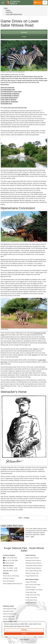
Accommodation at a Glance (34, 590)
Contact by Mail (9, 563)
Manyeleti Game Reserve (33, 560)
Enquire (38, 2)
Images (24, 37)
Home (6, 8)
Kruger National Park (32, 576)
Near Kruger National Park (34, 571)
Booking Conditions (9, 578)
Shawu (35, 349)
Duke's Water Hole (23, 174)
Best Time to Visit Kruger (33, 585)
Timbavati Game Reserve (33, 568)
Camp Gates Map (31, 592)
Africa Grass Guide (9, 616)
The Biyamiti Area (6, 104)
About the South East (8, 88)
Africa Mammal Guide (10, 609)
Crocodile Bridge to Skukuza (10, 96)
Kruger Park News (31, 603)
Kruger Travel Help (31, 597)
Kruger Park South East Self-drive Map (15, 108)
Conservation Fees (31, 600)
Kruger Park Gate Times (33, 595)
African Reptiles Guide (10, 622)
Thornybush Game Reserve (34, 566)
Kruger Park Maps (31, 582)
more (32, 537)
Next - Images (24, 518)
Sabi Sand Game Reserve (33, 563)
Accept (24, 634)
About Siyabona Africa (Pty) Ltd (13, 584)
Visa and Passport (9, 581)
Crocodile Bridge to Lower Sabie (11, 92)
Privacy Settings (24, 639)
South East (9, 12)
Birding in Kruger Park (32, 573)
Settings (24, 630)
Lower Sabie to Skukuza (8, 100)
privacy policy (9, 626)
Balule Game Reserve (32, 558)
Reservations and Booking (11, 576)
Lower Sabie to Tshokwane (9, 102)
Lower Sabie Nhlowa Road (14, 14)
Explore (8, 10)
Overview (24, 32)
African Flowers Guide (10, 614)
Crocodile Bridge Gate (8, 90)
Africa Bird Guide (8, 611)
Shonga (34, 355)
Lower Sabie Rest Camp (12, 525)
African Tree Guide (9, 619)
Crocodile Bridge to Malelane (10, 94)
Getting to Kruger (31, 587)
